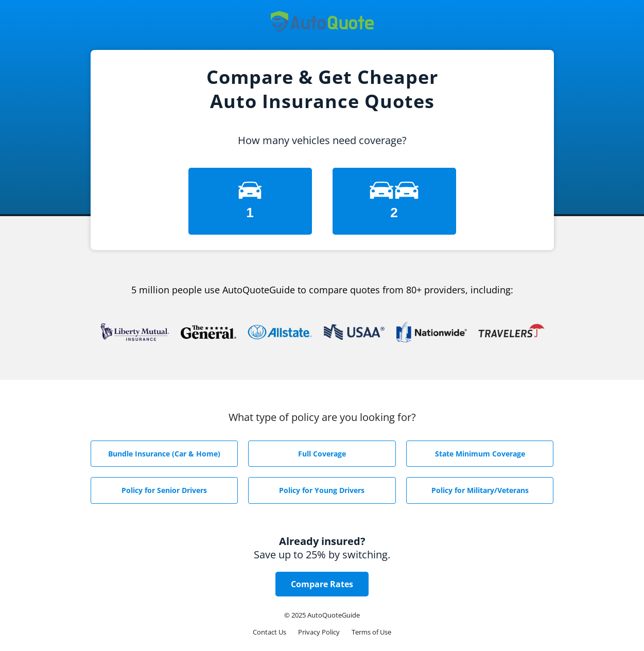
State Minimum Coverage (480, 454)
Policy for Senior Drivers (164, 490)
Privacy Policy (319, 632)
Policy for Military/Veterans (480, 490)
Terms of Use (371, 632)
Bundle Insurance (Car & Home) (164, 454)
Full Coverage (322, 454)
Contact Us (269, 632)
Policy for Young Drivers (322, 490)
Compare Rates (322, 584)
